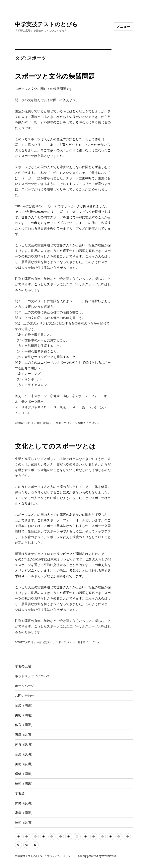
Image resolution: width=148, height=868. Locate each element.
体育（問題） (44, 423)
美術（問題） (25, 715)
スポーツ (61, 423)
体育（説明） (44, 642)
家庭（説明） (25, 735)
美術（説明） (25, 764)
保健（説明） (25, 803)
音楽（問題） (25, 705)
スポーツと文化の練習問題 (55, 76)
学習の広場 (23, 666)
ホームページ (25, 686)
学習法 (20, 793)
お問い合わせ (25, 696)
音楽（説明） (25, 754)
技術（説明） (25, 823)
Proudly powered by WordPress (96, 856)
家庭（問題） (25, 813)
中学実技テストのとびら (46, 24)
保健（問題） (25, 774)
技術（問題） (25, 784)
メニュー (123, 27)
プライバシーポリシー (60, 856)
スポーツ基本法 (76, 423)
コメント (94, 423)
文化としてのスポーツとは (55, 446)
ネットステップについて (33, 676)
